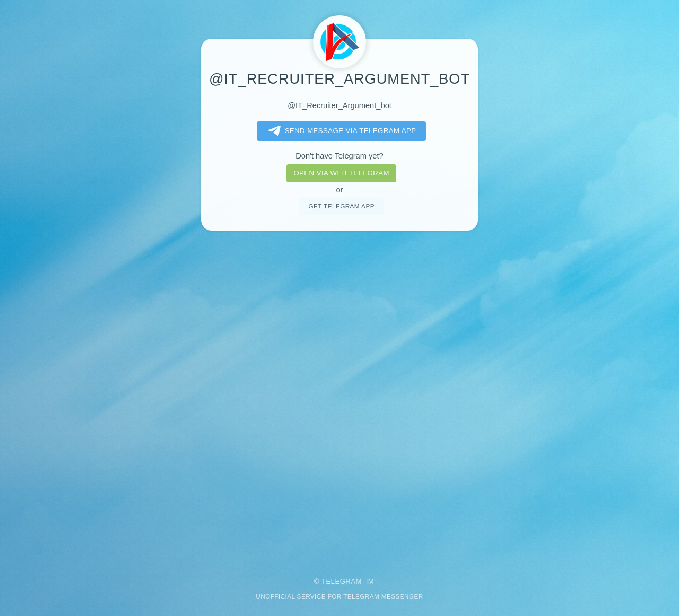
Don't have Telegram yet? (339, 156)
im (370, 581)
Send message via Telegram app (340, 131)
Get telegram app (341, 206)
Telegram (342, 581)
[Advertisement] (339, 397)
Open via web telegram (341, 173)
